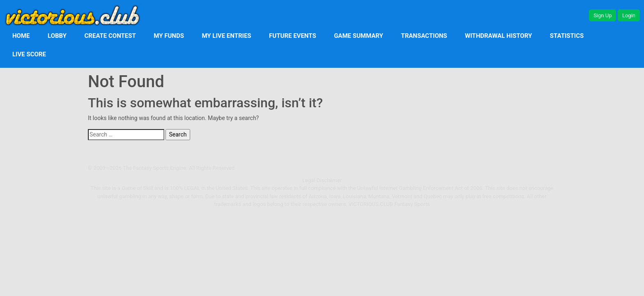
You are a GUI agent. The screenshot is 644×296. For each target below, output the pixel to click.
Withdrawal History (498, 36)
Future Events (293, 36)
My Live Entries (226, 36)
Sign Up (603, 15)
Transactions (424, 36)
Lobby (57, 36)
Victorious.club (370, 204)
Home (21, 36)
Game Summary (359, 36)
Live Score (29, 54)
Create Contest (110, 36)
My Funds (169, 36)
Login (629, 15)
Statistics (567, 36)
